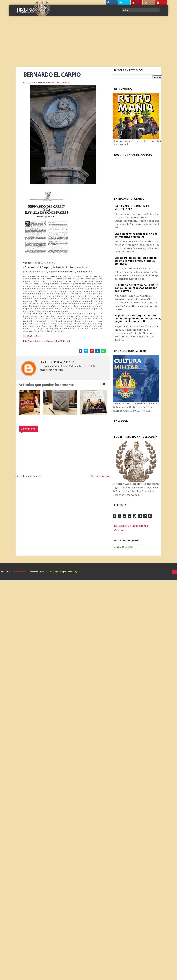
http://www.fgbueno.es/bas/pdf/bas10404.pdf (47, 341)
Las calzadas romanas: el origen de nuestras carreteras (136, 235)
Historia (43, 83)
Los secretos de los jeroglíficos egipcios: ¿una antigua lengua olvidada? (136, 261)
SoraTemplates (19, 572)
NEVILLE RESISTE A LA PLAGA (57, 362)
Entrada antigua (100, 476)
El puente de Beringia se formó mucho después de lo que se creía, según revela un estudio (138, 319)
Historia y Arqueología (55, 572)
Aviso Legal (74, 572)
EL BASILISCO (32, 336)
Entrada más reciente (29, 476)
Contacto (120, 531)
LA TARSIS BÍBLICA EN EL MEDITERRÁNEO (132, 208)
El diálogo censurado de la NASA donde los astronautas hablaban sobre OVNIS (137, 288)
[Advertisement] (88, 43)
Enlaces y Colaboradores (131, 526)
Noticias (50, 83)
